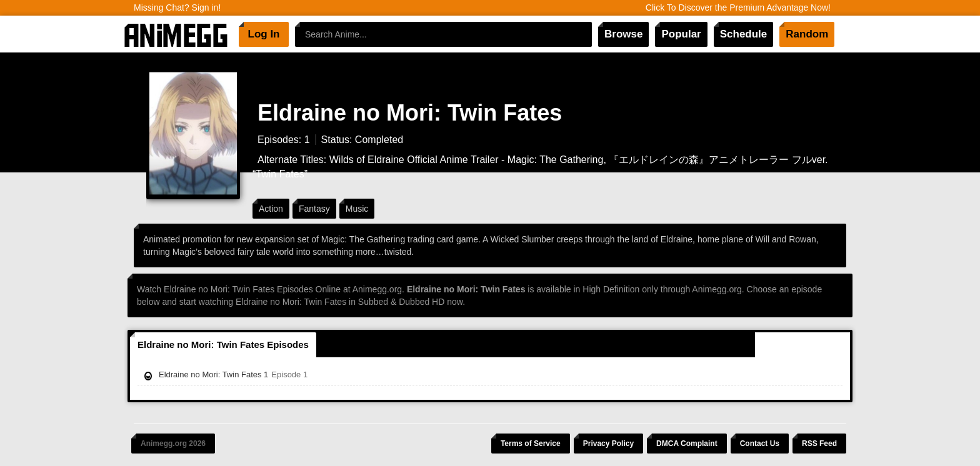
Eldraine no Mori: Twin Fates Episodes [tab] (223, 345)
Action (271, 209)
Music (357, 209)
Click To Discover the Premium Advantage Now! (738, 7)
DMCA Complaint (687, 444)
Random (807, 34)
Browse (623, 34)
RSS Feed (819, 444)
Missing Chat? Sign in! (177, 7)
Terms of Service (531, 444)
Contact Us (760, 444)
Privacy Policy (608, 444)
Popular (681, 34)
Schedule (744, 34)
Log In (264, 34)
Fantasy (314, 209)
